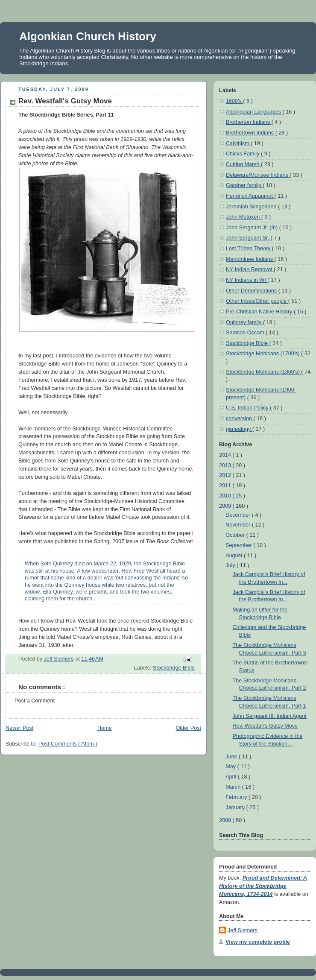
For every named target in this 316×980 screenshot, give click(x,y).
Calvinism (238, 143)
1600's (234, 101)
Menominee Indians (250, 259)
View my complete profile (258, 942)
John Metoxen (244, 217)
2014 (226, 455)
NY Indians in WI (247, 280)
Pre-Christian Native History (260, 312)
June (232, 757)
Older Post (188, 728)
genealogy (239, 429)
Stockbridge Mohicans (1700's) (263, 354)
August (235, 556)
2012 (226, 475)
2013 (226, 465)
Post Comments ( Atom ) (68, 744)
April (232, 777)
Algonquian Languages (254, 112)
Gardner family (244, 185)
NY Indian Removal (250, 269)
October (236, 535)
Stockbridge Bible (174, 668)
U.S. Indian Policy (248, 408)
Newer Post (19, 728)
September (239, 545)
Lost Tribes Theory (249, 249)
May (231, 766)
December (239, 515)
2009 (226, 506)
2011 (226, 486)
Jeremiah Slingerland (252, 207)
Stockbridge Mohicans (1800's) (263, 372)
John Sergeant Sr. (248, 238)
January (236, 807)
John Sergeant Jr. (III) (253, 228)
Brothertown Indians (251, 133)
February (237, 797)
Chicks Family (243, 154)
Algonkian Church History (88, 36)
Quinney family (244, 322)
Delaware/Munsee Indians (258, 175)
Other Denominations (252, 291)
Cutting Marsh (243, 164)
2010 (226, 496)
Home (105, 728)
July (231, 565)
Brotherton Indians (249, 122)
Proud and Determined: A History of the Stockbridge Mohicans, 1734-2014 (263, 886)
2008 (226, 820)
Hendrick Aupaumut (250, 196)
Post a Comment (35, 701)
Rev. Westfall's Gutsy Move (265, 726)
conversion (240, 418)
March (234, 787)
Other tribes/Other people (257, 301)
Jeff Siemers (243, 930)
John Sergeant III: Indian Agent (270, 716)
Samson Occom (246, 333)
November (239, 525)
